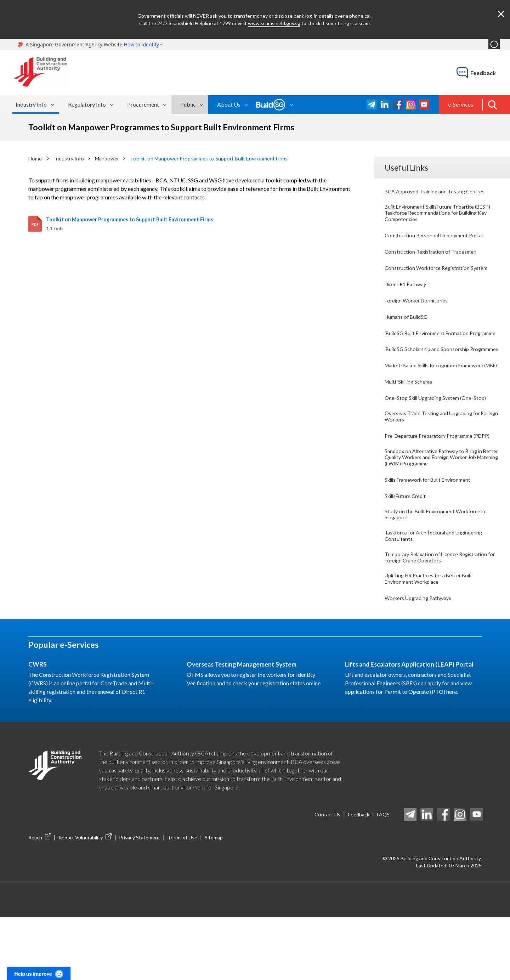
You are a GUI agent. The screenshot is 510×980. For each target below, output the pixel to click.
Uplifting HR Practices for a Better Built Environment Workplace (433, 638)
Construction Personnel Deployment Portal (437, 239)
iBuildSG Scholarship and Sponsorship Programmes (430, 370)
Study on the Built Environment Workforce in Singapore (439, 566)
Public (188, 104)
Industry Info (31, 104)
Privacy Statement (140, 900)
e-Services (461, 104)
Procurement (143, 104)
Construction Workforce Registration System (440, 274)
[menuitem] (36, 105)
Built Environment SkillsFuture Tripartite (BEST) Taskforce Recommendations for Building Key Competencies (434, 215)
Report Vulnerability (85, 900)
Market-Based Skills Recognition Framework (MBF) (440, 394)
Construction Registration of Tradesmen (433, 256)
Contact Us (318, 877)
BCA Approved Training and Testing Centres (438, 191)
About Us (229, 104)
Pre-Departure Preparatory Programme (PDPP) (433, 476)
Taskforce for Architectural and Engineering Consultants (438, 590)
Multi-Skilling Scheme (411, 415)
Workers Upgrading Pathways (421, 659)
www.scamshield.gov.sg (274, 23)
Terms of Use (182, 900)
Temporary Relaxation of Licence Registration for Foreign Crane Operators (440, 614)
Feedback (353, 877)
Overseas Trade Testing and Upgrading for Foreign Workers (436, 452)
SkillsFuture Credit (407, 545)
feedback (483, 73)
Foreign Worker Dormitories (419, 308)
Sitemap (214, 900)
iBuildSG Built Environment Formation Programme (431, 345)
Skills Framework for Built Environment (432, 528)
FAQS (382, 877)
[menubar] (110, 105)
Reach (40, 900)
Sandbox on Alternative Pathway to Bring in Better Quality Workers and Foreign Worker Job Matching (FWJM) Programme (438, 504)
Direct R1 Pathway (407, 291)
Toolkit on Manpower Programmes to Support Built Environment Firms (222, 158)
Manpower (112, 158)
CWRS (39, 726)
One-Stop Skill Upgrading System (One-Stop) (439, 432)
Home (36, 158)
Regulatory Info (87, 104)
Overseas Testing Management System (250, 726)
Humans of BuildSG (408, 325)
